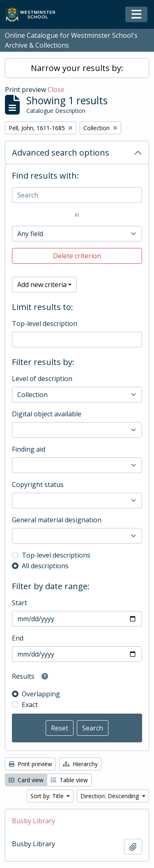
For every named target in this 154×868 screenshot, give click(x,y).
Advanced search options (61, 153)
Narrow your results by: (77, 68)
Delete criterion (77, 256)
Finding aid (29, 449)
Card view (26, 780)
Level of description (42, 379)
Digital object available (47, 414)
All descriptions (45, 566)
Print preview (30, 764)
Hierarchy (80, 764)
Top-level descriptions (56, 555)
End (18, 638)
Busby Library (33, 821)
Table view (69, 780)
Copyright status (38, 485)
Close (56, 90)
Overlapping (41, 694)
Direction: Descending (110, 796)
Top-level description (45, 324)
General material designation (57, 520)
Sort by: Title (48, 796)
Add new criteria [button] (42, 285)
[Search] (77, 195)
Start (20, 603)
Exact (30, 705)
